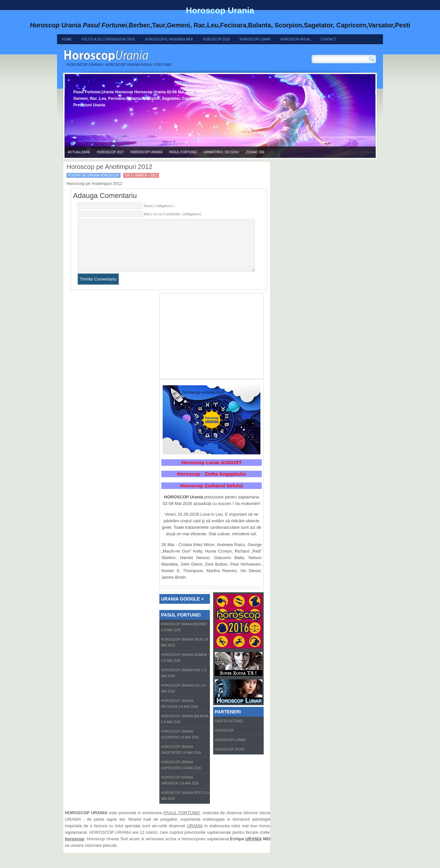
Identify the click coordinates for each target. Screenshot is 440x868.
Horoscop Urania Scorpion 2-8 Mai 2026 (180, 744)
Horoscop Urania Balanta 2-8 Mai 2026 (185, 729)
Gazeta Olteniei (229, 731)
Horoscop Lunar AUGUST (211, 472)
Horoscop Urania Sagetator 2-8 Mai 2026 (181, 760)
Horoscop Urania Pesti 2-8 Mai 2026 (185, 806)
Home (67, 39)
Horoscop (224, 740)
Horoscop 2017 (110, 152)
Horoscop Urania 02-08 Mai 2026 (158, 54)
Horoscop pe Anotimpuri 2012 (110, 167)
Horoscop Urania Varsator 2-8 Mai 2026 (180, 790)
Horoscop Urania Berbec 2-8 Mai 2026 (184, 637)
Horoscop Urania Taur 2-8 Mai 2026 (184, 652)
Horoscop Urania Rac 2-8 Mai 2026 (184, 683)
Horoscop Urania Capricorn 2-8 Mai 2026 (181, 775)
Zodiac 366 (255, 152)
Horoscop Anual (296, 39)
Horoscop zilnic (230, 759)
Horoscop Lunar (255, 39)
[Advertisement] (212, 346)
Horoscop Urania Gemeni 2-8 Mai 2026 (184, 668)
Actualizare (79, 152)
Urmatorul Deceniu (221, 152)
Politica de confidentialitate (108, 39)
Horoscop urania (147, 152)
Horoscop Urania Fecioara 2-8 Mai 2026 (179, 714)
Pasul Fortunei (183, 152)
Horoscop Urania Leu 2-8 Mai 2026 (183, 698)
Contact (329, 39)
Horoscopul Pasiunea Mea (169, 39)
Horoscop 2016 (216, 39)
